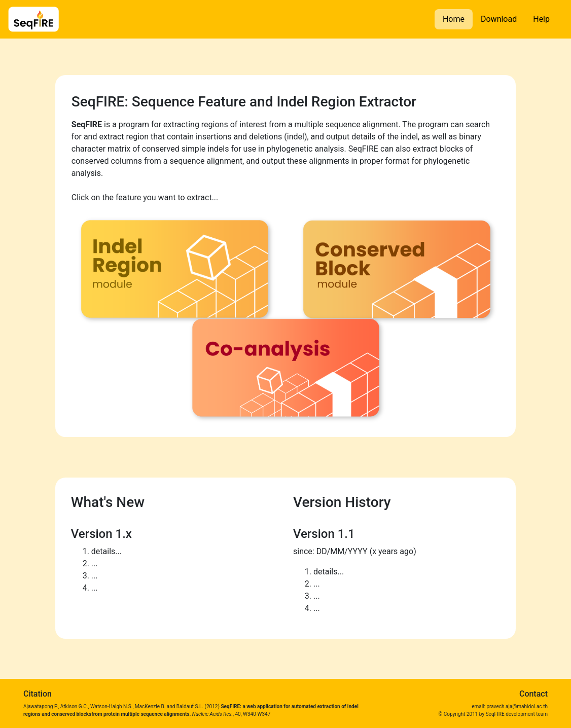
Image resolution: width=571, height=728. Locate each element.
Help (541, 19)
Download (499, 19)
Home (454, 19)
